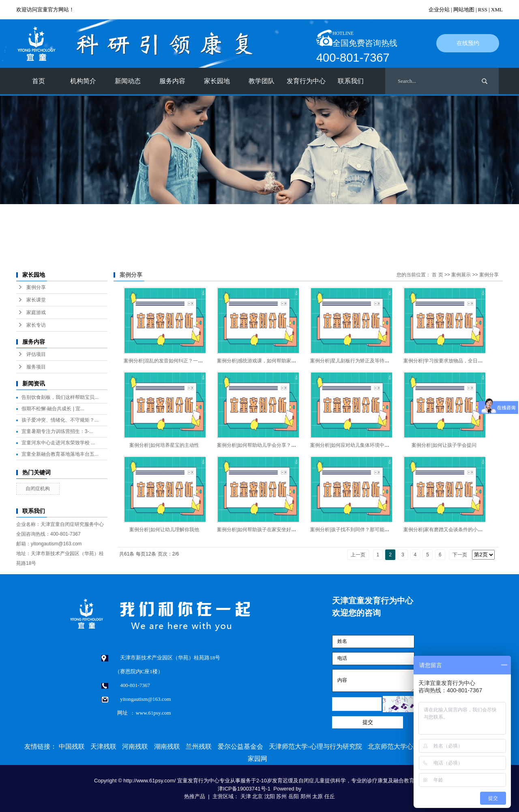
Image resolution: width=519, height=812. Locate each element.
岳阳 (294, 796)
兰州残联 (199, 746)
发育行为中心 (306, 81)
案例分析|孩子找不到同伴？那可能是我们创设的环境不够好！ (376, 530)
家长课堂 (36, 300)
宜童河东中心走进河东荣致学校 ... (58, 443)
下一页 (460, 555)
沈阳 (270, 796)
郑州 (306, 796)
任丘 (330, 796)
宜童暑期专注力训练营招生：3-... (57, 431)
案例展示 (461, 275)
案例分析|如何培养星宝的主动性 (164, 445)
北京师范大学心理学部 (400, 746)
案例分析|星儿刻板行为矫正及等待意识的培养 (359, 361)
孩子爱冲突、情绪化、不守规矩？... (60, 420)
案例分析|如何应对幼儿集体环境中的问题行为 (359, 445)
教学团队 (262, 81)
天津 (246, 796)
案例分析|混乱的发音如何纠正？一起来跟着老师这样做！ (185, 361)
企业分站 (439, 10)
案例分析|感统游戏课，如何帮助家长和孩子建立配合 (273, 361)
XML (497, 10)
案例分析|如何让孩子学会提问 (444, 445)
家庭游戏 (36, 312)
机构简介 (83, 81)
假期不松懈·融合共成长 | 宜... (53, 409)
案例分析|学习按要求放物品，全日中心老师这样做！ (460, 361)
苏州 (281, 796)
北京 (257, 796)
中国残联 (72, 746)
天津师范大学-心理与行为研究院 (315, 746)
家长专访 (36, 325)
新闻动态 (128, 81)
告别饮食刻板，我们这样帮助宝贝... (60, 397)
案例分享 (36, 287)
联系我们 (351, 81)
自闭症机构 (38, 489)
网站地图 (464, 10)
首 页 (437, 275)
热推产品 (195, 796)
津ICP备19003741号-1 (244, 789)
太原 (317, 796)
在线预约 (468, 43)
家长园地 (217, 81)
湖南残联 (167, 746)
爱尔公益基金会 (240, 746)
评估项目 (36, 354)
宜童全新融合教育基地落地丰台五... (60, 454)
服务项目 (36, 367)
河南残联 (135, 746)
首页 (39, 81)
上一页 (358, 555)
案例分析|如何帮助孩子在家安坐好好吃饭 (261, 530)
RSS (483, 10)
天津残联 (103, 746)
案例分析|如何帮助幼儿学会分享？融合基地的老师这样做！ (281, 445)
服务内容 (172, 81)
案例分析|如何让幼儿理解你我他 (164, 530)
